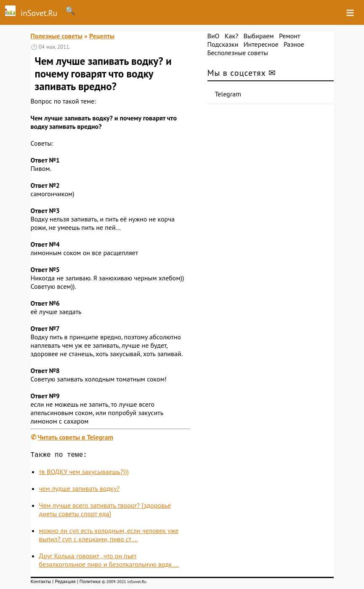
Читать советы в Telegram (76, 437)
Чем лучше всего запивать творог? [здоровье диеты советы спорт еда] (105, 511)
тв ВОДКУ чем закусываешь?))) (84, 473)
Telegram (228, 94)
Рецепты (102, 36)
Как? (231, 36)
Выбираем (258, 36)
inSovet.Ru (29, 12)
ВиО (214, 36)
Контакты (41, 583)
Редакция (65, 583)
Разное (294, 44)
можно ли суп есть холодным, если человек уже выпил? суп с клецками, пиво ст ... (109, 536)
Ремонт (290, 36)
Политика (90, 583)
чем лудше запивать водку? (80, 490)
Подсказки (223, 44)
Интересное (261, 44)
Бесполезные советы (238, 53)
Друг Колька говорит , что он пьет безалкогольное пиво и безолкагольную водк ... (109, 562)
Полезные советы (57, 36)
